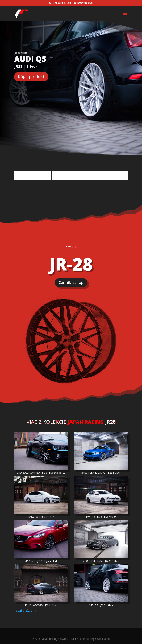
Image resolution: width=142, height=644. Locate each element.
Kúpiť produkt (31, 77)
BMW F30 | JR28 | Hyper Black (101, 517)
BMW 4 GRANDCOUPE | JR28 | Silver (101, 473)
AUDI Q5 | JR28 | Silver (101, 605)
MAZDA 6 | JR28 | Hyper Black (41, 561)
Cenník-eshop (71, 282)
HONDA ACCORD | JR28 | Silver (41, 605)
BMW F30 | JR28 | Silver (41, 517)
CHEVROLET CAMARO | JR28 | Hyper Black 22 (41, 473)
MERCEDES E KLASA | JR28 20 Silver (101, 561)
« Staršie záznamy (25, 611)
